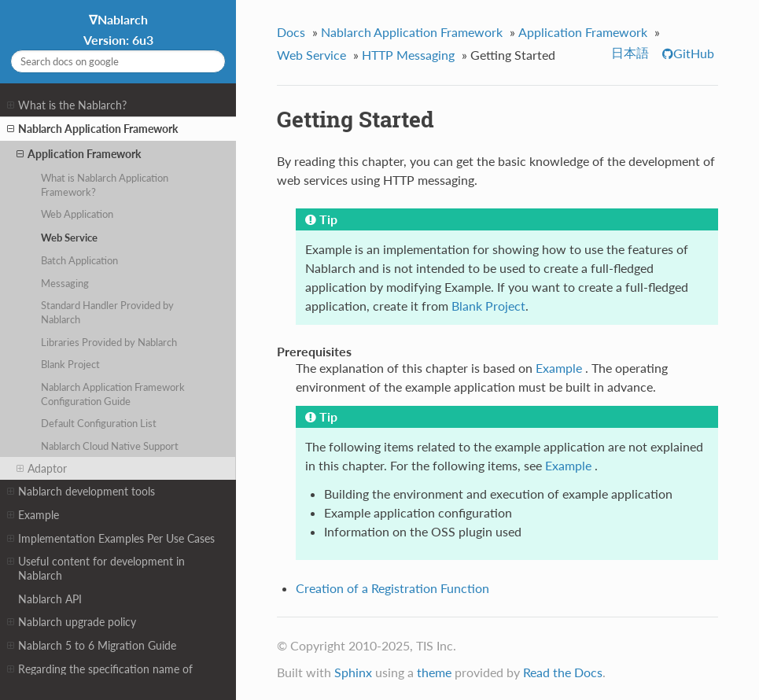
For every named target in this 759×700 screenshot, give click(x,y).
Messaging (65, 283)
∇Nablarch (118, 29)
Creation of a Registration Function (392, 588)
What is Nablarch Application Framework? (105, 185)
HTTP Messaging (408, 55)
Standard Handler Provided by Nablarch (107, 312)
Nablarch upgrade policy (72, 622)
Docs (291, 32)
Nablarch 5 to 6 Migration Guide (92, 646)
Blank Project (70, 364)
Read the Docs (563, 672)
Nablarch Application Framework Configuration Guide (113, 394)
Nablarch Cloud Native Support (110, 446)
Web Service (69, 238)
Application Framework (79, 154)
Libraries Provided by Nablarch (109, 342)
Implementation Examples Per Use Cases (111, 539)
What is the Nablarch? (67, 105)
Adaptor (42, 469)
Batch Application (79, 260)
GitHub (694, 53)
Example (33, 515)
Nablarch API (50, 599)
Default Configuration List (99, 423)
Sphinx (353, 672)
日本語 (630, 52)
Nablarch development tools (81, 492)
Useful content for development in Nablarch (96, 568)
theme (434, 672)
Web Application (77, 214)
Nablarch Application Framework (92, 129)
